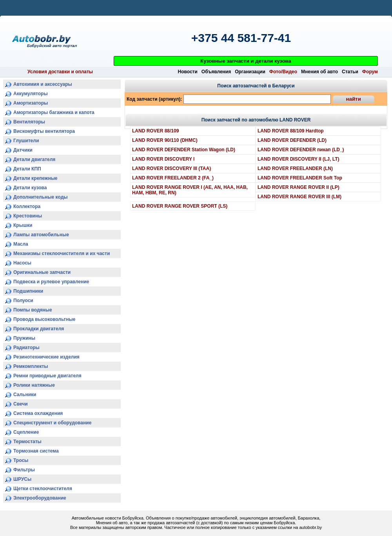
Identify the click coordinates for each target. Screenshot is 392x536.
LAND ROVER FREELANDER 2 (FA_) (173, 178)
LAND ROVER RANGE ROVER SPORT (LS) (180, 206)
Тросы (21, 460)
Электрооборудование (40, 498)
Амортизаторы (31, 103)
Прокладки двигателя (39, 329)
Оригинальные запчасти (42, 272)
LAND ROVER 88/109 (155, 131)
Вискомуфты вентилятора (44, 131)
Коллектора (27, 206)
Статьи (350, 72)
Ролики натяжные (34, 385)
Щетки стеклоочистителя (43, 489)
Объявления (216, 72)
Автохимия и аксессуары (43, 84)
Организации (250, 72)
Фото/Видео (283, 72)
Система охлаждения (38, 413)
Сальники (25, 395)
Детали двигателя (34, 159)
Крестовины (28, 216)
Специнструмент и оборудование (52, 423)
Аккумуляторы (31, 94)
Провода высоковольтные (44, 319)
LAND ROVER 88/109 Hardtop (291, 131)
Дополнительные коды (41, 197)
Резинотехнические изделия (46, 357)
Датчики (23, 150)
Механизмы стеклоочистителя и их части (62, 254)
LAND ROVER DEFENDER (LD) (292, 140)
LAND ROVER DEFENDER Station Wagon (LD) (184, 150)
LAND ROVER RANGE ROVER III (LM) (299, 197)
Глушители (26, 141)
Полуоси (23, 301)
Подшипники (28, 291)
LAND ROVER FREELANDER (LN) (295, 168)
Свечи (21, 404)
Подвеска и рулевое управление (51, 282)
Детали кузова (30, 188)
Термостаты (27, 442)
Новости (188, 72)
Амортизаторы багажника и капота (54, 112)
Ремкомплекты (31, 366)
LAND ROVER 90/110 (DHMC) (165, 140)
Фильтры (24, 470)
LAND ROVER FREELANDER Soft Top (300, 178)
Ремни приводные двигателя (47, 376)
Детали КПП (27, 169)
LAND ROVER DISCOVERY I (163, 159)
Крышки (23, 225)
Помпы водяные (33, 310)
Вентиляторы (29, 122)
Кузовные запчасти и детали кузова (246, 61)
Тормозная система (36, 451)
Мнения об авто (319, 72)
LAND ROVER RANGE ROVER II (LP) (299, 187)
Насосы (22, 263)
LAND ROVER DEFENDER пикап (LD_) (301, 150)
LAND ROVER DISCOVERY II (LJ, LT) (298, 159)
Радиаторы (26, 348)
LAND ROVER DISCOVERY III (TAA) (171, 168)
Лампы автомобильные (41, 235)
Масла (21, 244)
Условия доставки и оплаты (60, 72)
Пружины (24, 338)
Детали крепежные (35, 178)
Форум (370, 72)
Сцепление (26, 432)
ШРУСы (22, 479)
